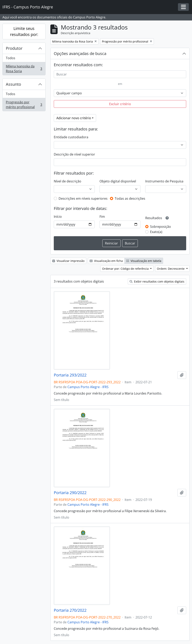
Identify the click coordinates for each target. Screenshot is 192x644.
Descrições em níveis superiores (83, 198)
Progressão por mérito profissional (24, 105)
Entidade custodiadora (71, 137)
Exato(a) (156, 232)
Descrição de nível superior (74, 154)
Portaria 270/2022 (70, 610)
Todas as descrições (130, 198)
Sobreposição (161, 227)
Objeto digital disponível (118, 181)
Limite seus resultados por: (24, 31)
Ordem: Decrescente (171, 269)
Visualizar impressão (68, 261)
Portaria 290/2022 (70, 493)
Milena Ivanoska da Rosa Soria (24, 69)
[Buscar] (120, 74)
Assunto (13, 84)
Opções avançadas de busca (80, 53)
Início (58, 217)
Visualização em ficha (106, 261)
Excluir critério (120, 104)
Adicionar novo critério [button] (74, 118)
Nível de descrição (68, 181)
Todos (11, 58)
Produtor (14, 48)
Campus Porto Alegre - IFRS (88, 387)
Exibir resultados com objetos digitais (157, 281)
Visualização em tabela (144, 261)
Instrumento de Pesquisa (164, 181)
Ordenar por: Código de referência (126, 269)
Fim (102, 217)
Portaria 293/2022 (70, 375)
